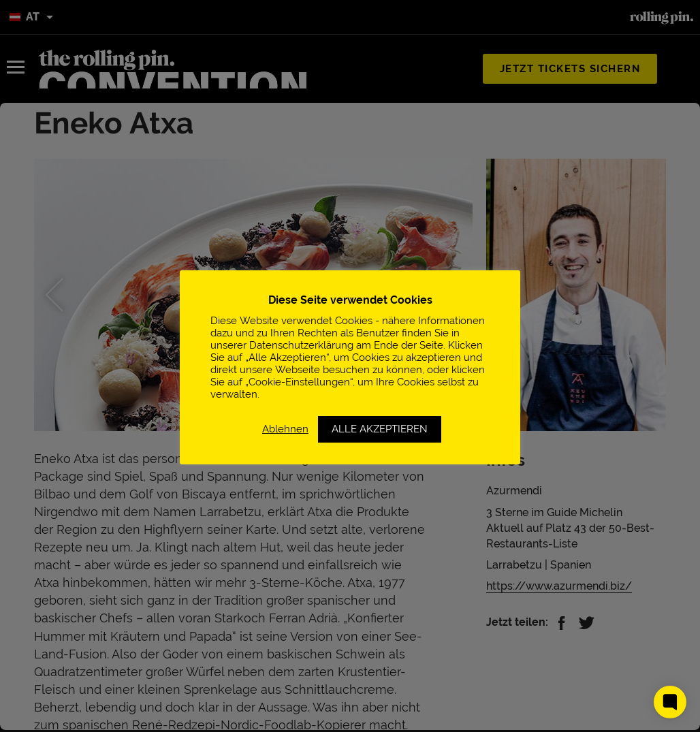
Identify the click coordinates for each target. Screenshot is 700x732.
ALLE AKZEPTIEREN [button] (380, 429)
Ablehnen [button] (285, 429)
